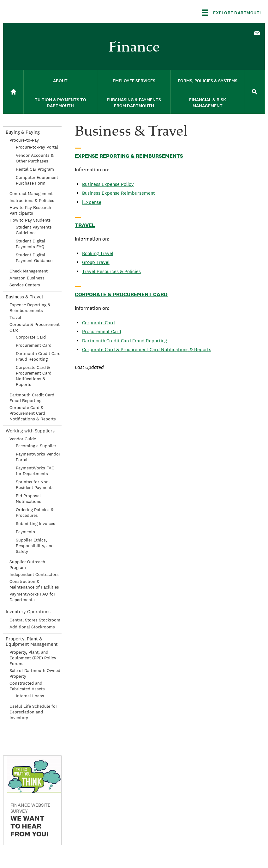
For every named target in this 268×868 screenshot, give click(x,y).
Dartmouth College (53, 12)
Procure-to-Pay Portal (37, 147)
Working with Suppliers (30, 431)
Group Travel (96, 262)
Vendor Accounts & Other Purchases (35, 158)
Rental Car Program (35, 169)
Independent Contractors (34, 574)
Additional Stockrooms (32, 627)
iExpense (92, 202)
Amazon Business (27, 278)
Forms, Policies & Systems (208, 81)
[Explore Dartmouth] (232, 13)
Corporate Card (98, 323)
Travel (85, 225)
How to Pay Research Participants (30, 210)
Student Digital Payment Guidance (34, 258)
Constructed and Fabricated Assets (27, 686)
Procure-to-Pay (24, 140)
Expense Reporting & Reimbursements (129, 156)
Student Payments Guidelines (34, 230)
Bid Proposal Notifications (29, 498)
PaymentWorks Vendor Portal (38, 457)
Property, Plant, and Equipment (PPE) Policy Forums (33, 658)
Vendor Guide (23, 439)
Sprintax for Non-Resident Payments (35, 485)
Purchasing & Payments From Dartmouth (134, 103)
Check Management (29, 271)
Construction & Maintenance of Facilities (34, 584)
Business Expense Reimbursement (119, 193)
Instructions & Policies (32, 200)
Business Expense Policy (108, 184)
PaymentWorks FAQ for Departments (35, 471)
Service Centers (25, 285)
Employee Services (134, 81)
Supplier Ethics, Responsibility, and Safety (35, 546)
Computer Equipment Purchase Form (37, 180)
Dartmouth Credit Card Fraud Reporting (125, 341)
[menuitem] (257, 33)
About (60, 81)
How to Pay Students (30, 220)
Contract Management (31, 193)
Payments (25, 532)
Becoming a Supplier (36, 446)
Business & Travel (24, 297)
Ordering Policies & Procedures (35, 512)
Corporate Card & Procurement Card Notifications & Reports (147, 349)
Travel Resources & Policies (111, 271)
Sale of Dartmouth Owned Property (35, 673)
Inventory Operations (28, 611)
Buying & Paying (23, 132)
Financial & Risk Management (208, 103)
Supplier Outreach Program (27, 565)
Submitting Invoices (36, 523)
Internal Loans (30, 696)
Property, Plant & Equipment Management (32, 641)
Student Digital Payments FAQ (30, 244)
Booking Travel (98, 253)
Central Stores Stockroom (35, 620)
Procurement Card (102, 331)
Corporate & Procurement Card (121, 294)
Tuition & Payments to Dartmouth (60, 103)
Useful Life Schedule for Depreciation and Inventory (33, 712)
